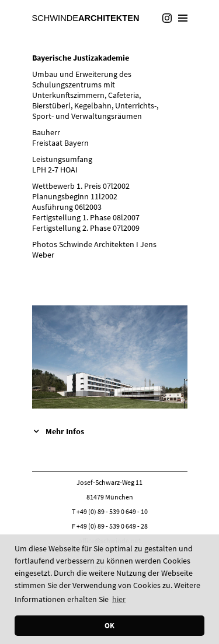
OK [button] (109, 626)
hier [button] (119, 599)
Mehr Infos (65, 431)
